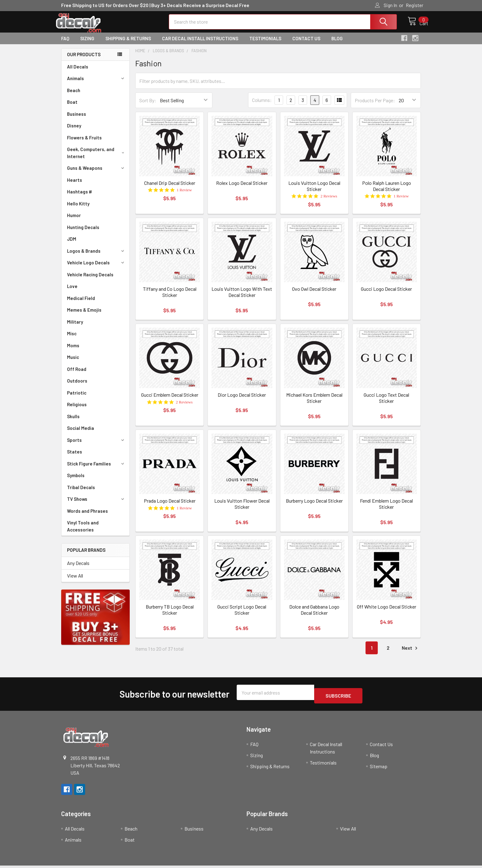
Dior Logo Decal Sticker (242, 400)
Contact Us (306, 44)
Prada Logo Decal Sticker (170, 506)
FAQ (65, 44)
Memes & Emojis (84, 315)
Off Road (77, 375)
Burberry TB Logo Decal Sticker (170, 615)
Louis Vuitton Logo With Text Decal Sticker (242, 297)
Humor (74, 221)
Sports (97, 446)
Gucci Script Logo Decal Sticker (242, 615)
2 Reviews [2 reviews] (329, 202)
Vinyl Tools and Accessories (83, 532)
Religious (77, 410)
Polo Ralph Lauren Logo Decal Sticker (387, 191)
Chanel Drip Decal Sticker (170, 188)
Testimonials (265, 44)
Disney (74, 131)
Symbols (76, 481)
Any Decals (78, 568)
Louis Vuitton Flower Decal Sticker (242, 509)
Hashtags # (79, 197)
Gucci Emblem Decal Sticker (170, 400)
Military (75, 327)
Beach (74, 96)
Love (72, 292)
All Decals (78, 72)
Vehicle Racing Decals (90, 280)
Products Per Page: (375, 106)
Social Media (81, 434)
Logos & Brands (97, 256)
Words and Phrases (87, 516)
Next (411, 654)
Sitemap (379, 768)
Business (77, 119)
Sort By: (148, 106)
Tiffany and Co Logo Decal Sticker (170, 297)
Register (415, 5)
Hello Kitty (78, 209)
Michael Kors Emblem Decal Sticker (314, 403)
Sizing (87, 44)
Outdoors (77, 386)
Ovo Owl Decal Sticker (314, 294)
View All (75, 581)
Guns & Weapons (97, 173)
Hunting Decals (83, 233)
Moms (73, 351)
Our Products (84, 60)
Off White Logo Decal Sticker (387, 612)
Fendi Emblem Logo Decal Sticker (386, 509)
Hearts (75, 185)
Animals (97, 84)
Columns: (262, 105)
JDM (72, 244)
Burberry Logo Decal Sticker (314, 506)
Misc (72, 339)
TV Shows (97, 504)
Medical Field (81, 304)
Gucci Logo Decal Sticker (386, 294)
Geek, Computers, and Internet (97, 158)
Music (73, 363)
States (75, 457)
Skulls (73, 422)
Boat (72, 107)
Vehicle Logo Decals (97, 268)
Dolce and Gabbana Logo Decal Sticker (314, 615)
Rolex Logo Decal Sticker (242, 188)
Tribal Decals (81, 493)
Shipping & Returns (128, 44)
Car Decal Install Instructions (200, 44)
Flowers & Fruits (84, 143)
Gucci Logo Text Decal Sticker (386, 403)
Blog (337, 44)
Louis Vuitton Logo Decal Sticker (314, 191)
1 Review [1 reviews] (184, 195)
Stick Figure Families (97, 469)
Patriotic (77, 398)
